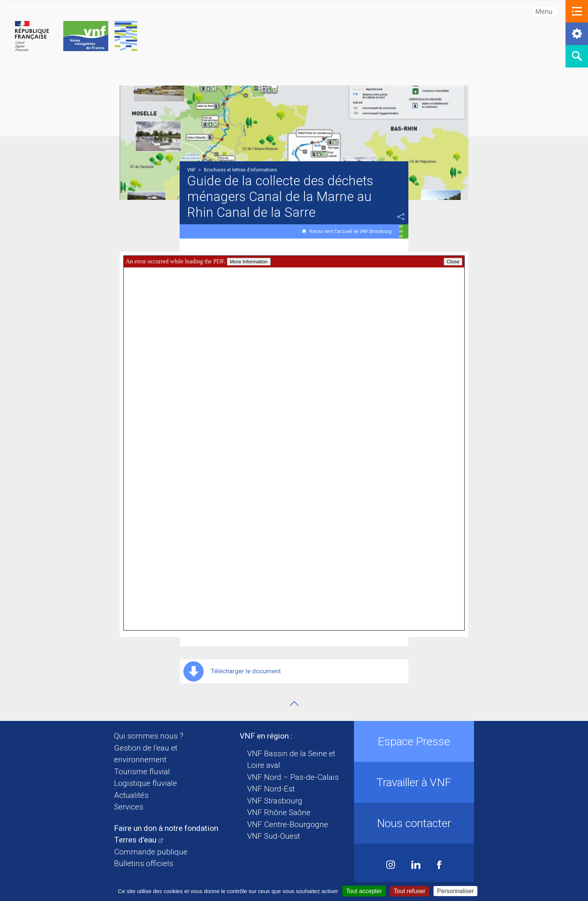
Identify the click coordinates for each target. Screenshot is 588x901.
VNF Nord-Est (271, 789)
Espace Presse (414, 741)
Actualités (131, 795)
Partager (401, 217)
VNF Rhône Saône (279, 812)
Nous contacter (414, 823)
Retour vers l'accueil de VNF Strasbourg (350, 231)
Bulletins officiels (144, 863)
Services (129, 807)
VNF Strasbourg (275, 801)
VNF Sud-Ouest (274, 836)
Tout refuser (409, 891)
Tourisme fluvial (142, 772)
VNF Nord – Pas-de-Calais (293, 777)
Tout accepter (364, 891)
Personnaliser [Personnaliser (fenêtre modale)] (456, 891)
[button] (577, 11)
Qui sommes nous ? (149, 736)
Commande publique (151, 852)
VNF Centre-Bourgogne (288, 824)
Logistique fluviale (145, 783)
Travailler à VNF (414, 782)
